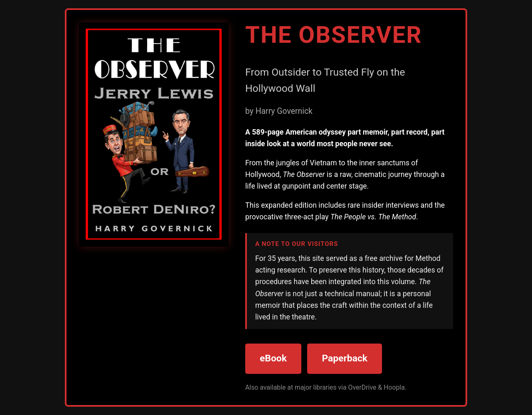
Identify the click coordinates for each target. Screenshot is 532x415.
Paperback (345, 358)
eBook (273, 358)
